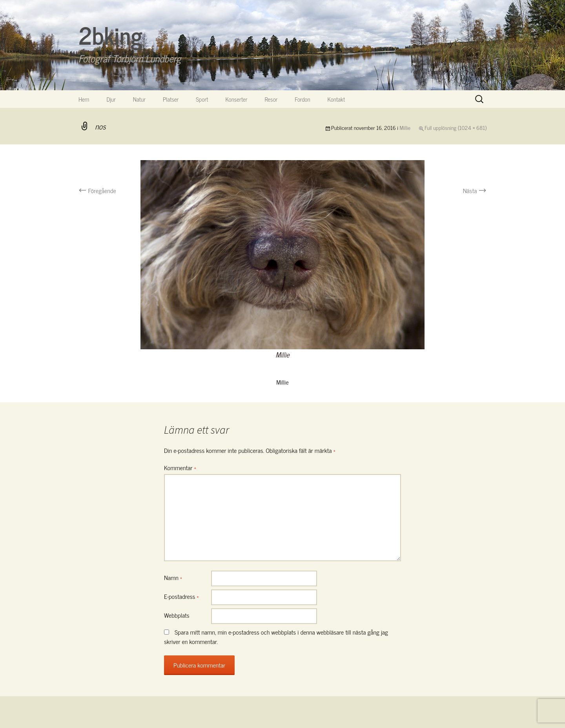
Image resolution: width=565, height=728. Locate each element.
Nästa (475, 190)
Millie (405, 127)
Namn (173, 577)
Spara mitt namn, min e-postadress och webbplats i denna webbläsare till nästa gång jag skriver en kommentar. (276, 637)
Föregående (97, 190)
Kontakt (336, 99)
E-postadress (181, 596)
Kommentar (180, 467)
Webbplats (177, 615)
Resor (271, 99)
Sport (202, 99)
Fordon (302, 99)
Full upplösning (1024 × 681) (456, 127)
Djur (111, 99)
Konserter (237, 99)
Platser (171, 99)
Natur (139, 99)
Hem (84, 99)
